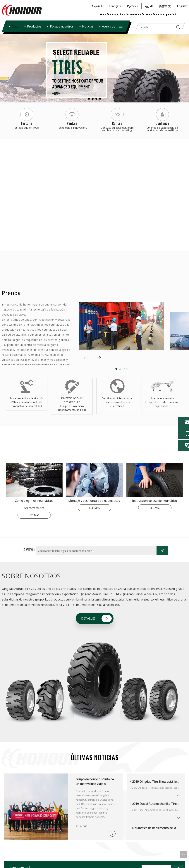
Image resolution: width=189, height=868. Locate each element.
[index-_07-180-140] (155, 480)
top (183, 854)
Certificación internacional (117, 398)
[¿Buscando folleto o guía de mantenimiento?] (95, 551)
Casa (15, 26)
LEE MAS (34, 515)
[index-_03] (34, 480)
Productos (34, 26)
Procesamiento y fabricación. (27, 398)
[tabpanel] (122, 326)
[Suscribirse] (162, 551)
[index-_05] (95, 480)
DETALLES (88, 618)
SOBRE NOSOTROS (31, 576)
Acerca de (109, 26)
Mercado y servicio (162, 398)
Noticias (88, 26)
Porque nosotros (62, 26)
